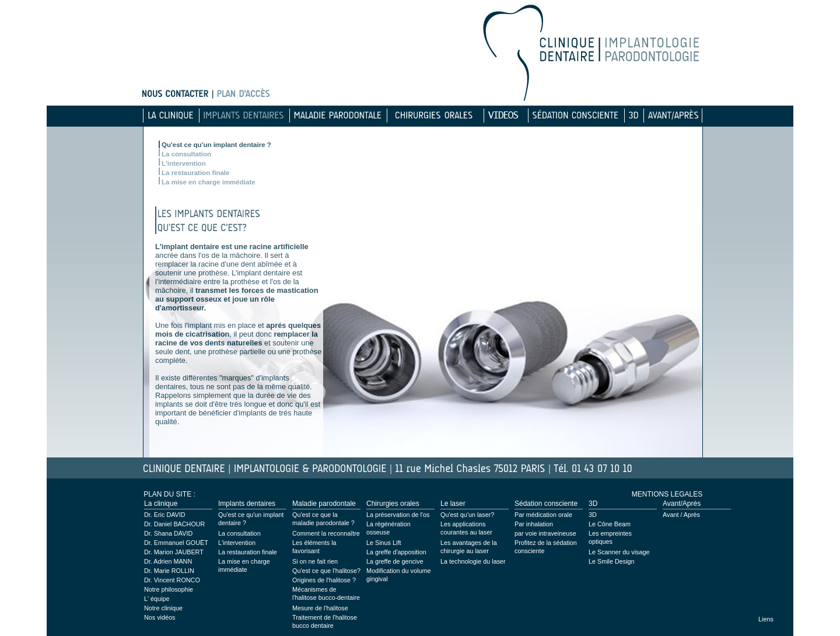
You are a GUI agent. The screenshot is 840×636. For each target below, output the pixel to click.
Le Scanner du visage (619, 552)
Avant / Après (681, 515)
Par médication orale (543, 515)
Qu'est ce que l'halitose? (326, 571)
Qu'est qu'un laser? (467, 515)
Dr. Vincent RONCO (172, 580)
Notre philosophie (169, 589)
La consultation (186, 154)
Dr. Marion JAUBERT (174, 552)
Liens (766, 619)
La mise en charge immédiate (209, 182)
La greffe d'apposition (396, 552)
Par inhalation (534, 524)
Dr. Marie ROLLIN (169, 571)
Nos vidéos (160, 617)
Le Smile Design (612, 561)
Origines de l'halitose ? (324, 580)
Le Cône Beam (610, 524)
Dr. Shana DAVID (168, 533)
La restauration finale (195, 173)
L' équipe (157, 599)
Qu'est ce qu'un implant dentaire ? (216, 145)
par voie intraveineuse (545, 533)
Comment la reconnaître (326, 533)
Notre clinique (163, 608)
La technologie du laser (473, 561)
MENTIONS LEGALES (667, 494)
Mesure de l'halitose (320, 608)
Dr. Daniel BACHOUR (174, 524)
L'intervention (184, 163)
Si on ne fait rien (315, 561)
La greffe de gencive (395, 561)
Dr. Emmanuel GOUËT (176, 543)
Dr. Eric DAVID (165, 515)
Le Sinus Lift (384, 543)
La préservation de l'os (398, 515)
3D (593, 515)
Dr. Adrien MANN (168, 561)
